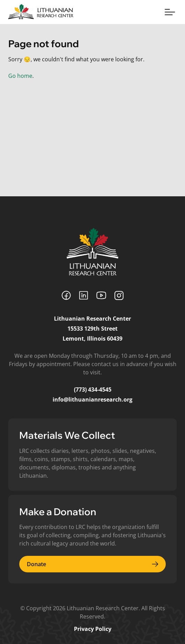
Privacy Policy (93, 629)
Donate (92, 564)
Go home (20, 76)
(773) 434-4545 (93, 389)
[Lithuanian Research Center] (92, 252)
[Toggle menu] (170, 12)
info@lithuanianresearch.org (92, 399)
